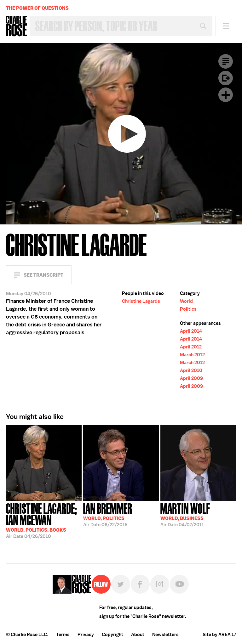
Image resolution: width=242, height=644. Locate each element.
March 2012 (192, 355)
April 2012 (191, 347)
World (186, 301)
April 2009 (191, 378)
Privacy (86, 635)
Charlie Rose (16, 26)
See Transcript (43, 275)
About (138, 635)
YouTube (179, 584)
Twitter (121, 584)
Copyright (112, 635)
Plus (226, 95)
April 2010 (191, 370)
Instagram (160, 584)
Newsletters (165, 635)
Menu (226, 26)
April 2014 (191, 331)
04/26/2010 (44, 520)
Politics (188, 309)
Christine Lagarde (141, 301)
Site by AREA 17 (219, 635)
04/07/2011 (185, 514)
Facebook (140, 584)
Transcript (226, 61)
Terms (63, 635)
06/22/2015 (108, 514)
